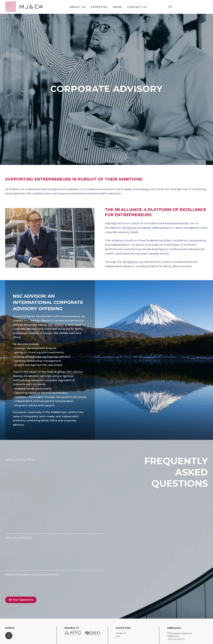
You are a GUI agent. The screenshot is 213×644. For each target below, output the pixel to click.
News (117, 7)
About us (77, 7)
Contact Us (137, 7)
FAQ (118, 637)
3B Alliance (129, 228)
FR (170, 7)
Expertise (99, 7)
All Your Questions (21, 600)
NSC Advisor (32, 321)
